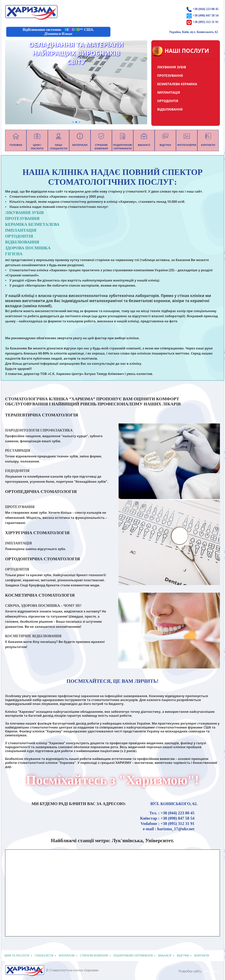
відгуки (183, 956)
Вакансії (165, 956)
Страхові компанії (94, 956)
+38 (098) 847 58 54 (206, 15)
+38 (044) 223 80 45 (206, 9)
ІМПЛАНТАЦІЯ (169, 92)
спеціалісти (44, 956)
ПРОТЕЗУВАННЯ (170, 76)
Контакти (202, 956)
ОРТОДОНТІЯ (168, 101)
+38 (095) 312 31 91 (206, 22)
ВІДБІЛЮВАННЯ (170, 109)
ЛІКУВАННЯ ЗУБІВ (172, 67)
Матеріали (67, 956)
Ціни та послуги (17, 956)
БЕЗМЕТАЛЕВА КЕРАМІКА (177, 84)
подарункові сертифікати (133, 956)
